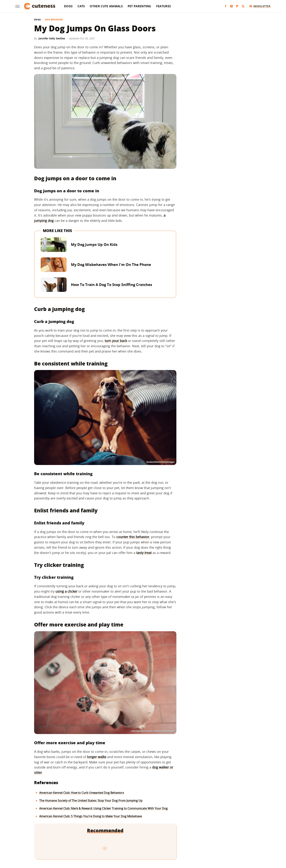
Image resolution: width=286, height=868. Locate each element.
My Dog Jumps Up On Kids (94, 245)
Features (164, 6)
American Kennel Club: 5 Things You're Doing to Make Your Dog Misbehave (91, 816)
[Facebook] (226, 6)
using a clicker (66, 591)
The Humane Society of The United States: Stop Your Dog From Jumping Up (91, 801)
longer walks (97, 757)
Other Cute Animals (106, 6)
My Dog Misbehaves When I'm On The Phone (111, 265)
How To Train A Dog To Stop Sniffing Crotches (112, 285)
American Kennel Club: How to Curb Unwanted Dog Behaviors (82, 793)
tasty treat (144, 553)
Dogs (68, 6)
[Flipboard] (237, 6)
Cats (81, 6)
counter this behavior (133, 537)
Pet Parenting (139, 6)
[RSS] (243, 6)
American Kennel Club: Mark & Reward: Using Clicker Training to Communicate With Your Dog (103, 808)
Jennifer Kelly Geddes (52, 38)
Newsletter (260, 6)
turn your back (116, 341)
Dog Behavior (54, 20)
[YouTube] (231, 6)
